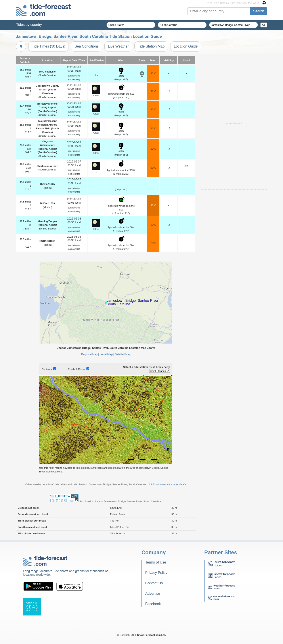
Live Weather (118, 46)
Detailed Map (123, 354)
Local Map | (107, 354)
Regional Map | (90, 354)
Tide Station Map (151, 46)
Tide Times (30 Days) (49, 46)
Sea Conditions (87, 46)
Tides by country (29, 25)
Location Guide (186, 46)
